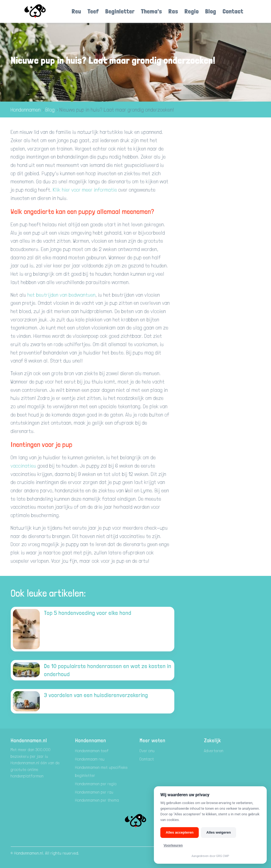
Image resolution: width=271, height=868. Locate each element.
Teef (93, 11)
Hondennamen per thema (97, 800)
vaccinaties (24, 466)
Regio (192, 11)
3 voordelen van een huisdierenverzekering (96, 695)
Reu (76, 11)
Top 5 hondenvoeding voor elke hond (88, 613)
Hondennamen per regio (96, 784)
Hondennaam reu (90, 759)
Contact (233, 11)
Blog (211, 11)
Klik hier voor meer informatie (85, 190)
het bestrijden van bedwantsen (62, 295)
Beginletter (120, 11)
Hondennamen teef (92, 751)
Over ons (147, 751)
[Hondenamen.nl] (43, 11)
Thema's (151, 11)
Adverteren (214, 751)
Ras (173, 11)
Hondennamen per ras (94, 792)
